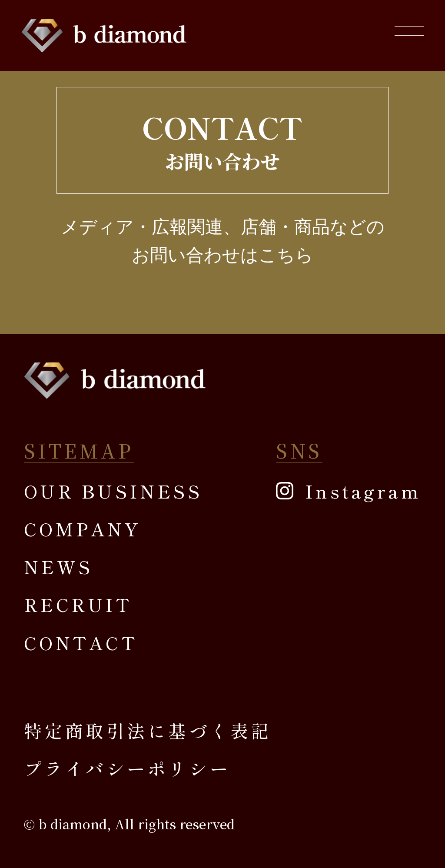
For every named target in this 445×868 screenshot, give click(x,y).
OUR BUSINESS (113, 491)
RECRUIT (78, 604)
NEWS (58, 566)
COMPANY (82, 529)
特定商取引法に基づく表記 (148, 730)
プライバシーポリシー (127, 768)
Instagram (363, 491)
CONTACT (81, 642)
